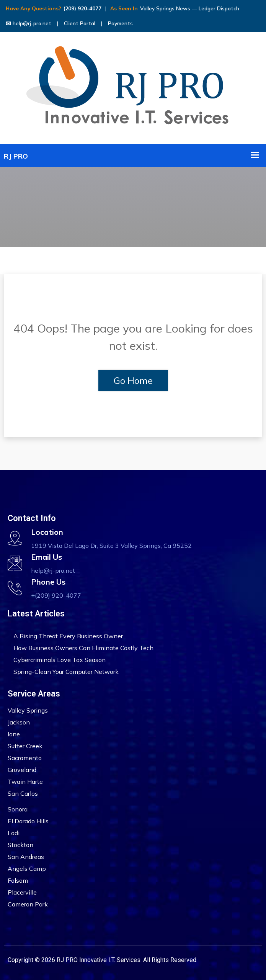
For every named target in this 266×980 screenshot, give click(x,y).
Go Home (133, 380)
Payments (120, 23)
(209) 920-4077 (82, 8)
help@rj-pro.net (29, 23)
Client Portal (80, 23)
